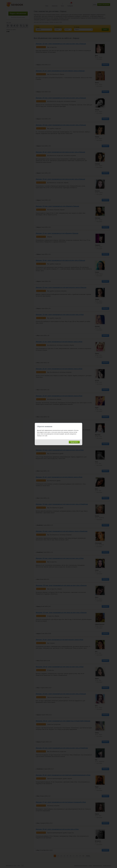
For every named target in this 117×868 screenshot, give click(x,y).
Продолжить (74, 442)
